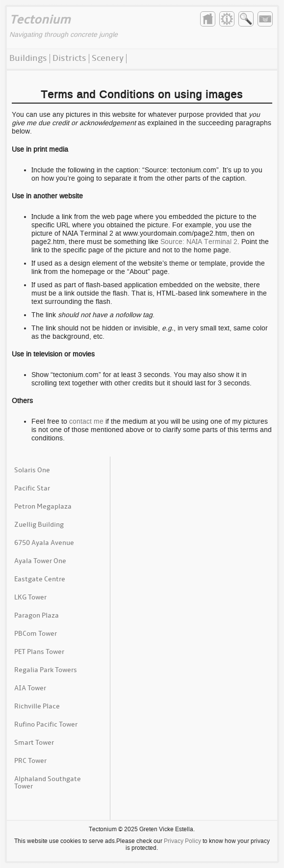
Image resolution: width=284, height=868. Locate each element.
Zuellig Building (39, 525)
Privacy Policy (182, 841)
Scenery (108, 59)
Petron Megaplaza (43, 507)
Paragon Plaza (37, 616)
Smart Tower (34, 743)
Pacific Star (32, 489)
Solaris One (32, 471)
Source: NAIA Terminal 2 (199, 242)
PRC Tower (30, 761)
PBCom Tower (36, 634)
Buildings (28, 59)
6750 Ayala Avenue (44, 543)
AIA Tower (30, 689)
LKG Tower (30, 598)
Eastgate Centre (40, 580)
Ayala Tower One (40, 561)
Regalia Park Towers (46, 670)
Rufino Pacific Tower (46, 725)
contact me (86, 421)
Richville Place (37, 707)
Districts (69, 59)
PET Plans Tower (39, 652)
